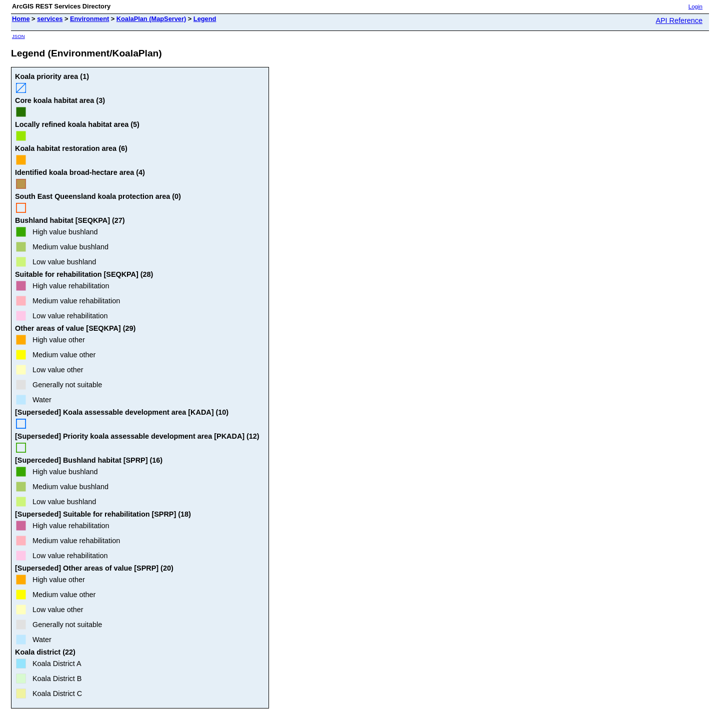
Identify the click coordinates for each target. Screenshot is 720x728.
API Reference (679, 20)
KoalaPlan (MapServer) (151, 19)
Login (695, 6)
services (50, 19)
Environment (89, 19)
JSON (18, 36)
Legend (205, 19)
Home (21, 19)
